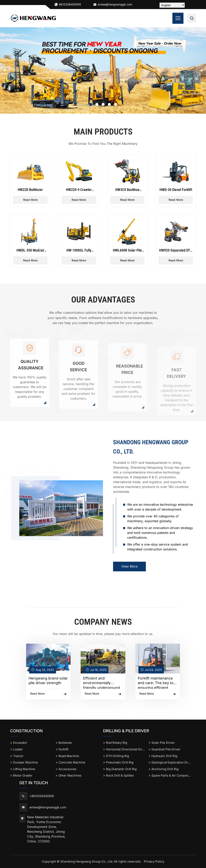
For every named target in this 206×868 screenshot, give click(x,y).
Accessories (67, 769)
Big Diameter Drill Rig (121, 769)
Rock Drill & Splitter (120, 775)
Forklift (63, 749)
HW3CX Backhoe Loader (127, 190)
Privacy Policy (154, 861)
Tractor (18, 756)
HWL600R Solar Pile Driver (127, 251)
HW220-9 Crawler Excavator (79, 190)
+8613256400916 (42, 796)
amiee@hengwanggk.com (113, 5)
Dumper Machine (25, 762)
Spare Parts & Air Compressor (173, 775)
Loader (18, 749)
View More (129, 566)
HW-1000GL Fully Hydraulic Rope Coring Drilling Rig (79, 251)
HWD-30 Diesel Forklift (176, 190)
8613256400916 (70, 4)
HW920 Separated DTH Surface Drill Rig (176, 251)
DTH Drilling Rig (117, 756)
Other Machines (70, 775)
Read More (30, 200)
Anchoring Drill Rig (165, 769)
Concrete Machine (72, 762)
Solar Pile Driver (163, 743)
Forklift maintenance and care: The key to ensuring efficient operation (156, 683)
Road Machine (69, 756)
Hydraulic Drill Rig (164, 756)
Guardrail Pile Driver (166, 749)
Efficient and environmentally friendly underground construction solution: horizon (102, 683)
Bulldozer (65, 743)
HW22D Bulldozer (30, 190)
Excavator (20, 743)
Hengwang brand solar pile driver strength (48, 681)
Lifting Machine (24, 769)
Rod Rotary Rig (117, 743)
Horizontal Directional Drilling (127, 749)
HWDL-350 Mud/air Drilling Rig (30, 251)
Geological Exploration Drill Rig (174, 762)
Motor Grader (23, 775)
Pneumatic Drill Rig (120, 762)
